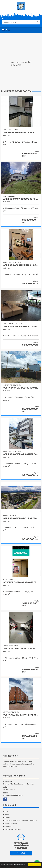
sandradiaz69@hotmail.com (13, 795)
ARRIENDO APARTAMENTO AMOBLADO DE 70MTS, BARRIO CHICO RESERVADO (21, 265)
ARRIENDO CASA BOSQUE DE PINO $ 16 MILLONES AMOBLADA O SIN (21, 199)
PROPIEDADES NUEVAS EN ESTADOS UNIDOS (21, 820)
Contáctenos (9, 827)
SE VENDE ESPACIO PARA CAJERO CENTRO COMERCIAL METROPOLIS (21, 582)
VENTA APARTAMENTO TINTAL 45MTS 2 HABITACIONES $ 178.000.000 (21, 715)
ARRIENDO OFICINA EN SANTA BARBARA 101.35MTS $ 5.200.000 (21, 454)
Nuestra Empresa (11, 823)
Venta (7, 814)
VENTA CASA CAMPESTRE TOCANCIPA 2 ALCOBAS (21, 388)
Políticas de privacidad (12, 830)
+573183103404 (9, 790)
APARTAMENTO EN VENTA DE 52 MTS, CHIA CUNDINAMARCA (21, 133)
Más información (11, 866)
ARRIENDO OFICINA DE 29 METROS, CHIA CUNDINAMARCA (21, 518)
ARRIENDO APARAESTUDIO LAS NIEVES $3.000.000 (21, 327)
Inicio (6, 811)
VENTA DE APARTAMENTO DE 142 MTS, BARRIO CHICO (21, 649)
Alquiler (7, 817)
